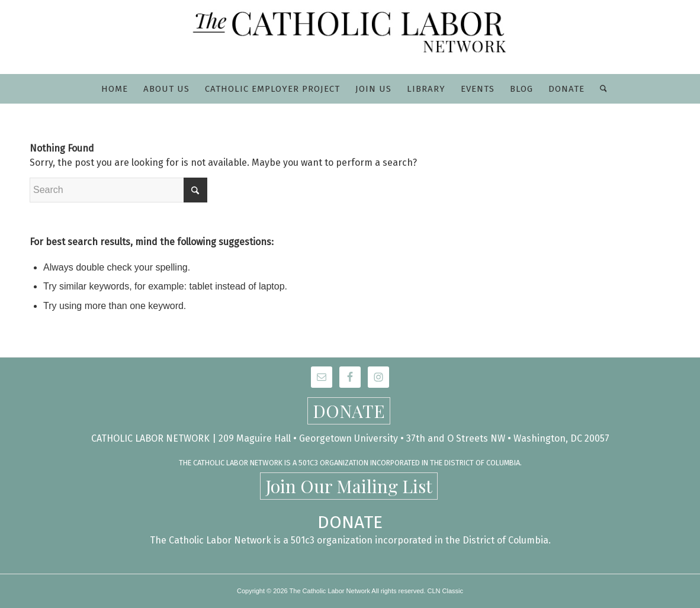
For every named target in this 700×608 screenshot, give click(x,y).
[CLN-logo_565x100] (350, 37)
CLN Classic (446, 591)
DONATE (349, 411)
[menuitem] (115, 89)
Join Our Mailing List (349, 486)
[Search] (600, 89)
